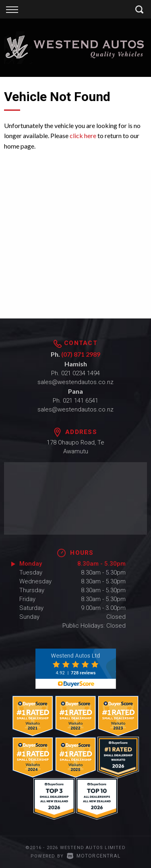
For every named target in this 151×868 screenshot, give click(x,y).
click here (83, 135)
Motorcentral (94, 856)
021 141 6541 (81, 401)
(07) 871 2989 (81, 354)
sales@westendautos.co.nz (75, 382)
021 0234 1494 (81, 373)
